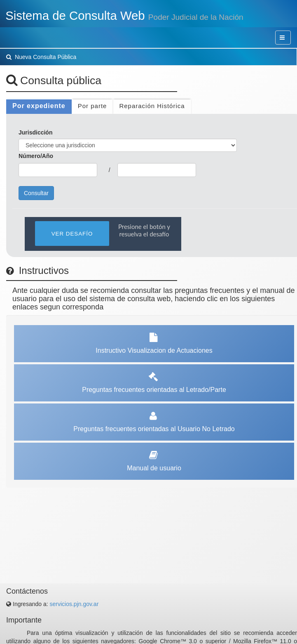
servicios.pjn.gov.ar (74, 604)
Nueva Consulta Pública (41, 57)
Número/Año (36, 156)
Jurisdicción (35, 132)
